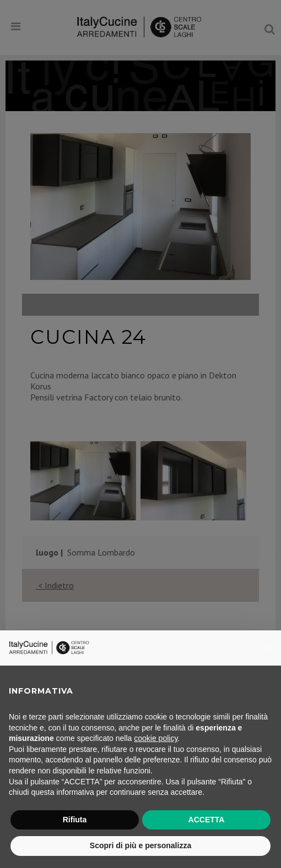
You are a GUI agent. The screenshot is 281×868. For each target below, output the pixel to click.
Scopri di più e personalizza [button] (140, 845)
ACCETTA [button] (207, 820)
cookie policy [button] (156, 738)
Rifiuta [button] (75, 820)
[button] (267, 648)
